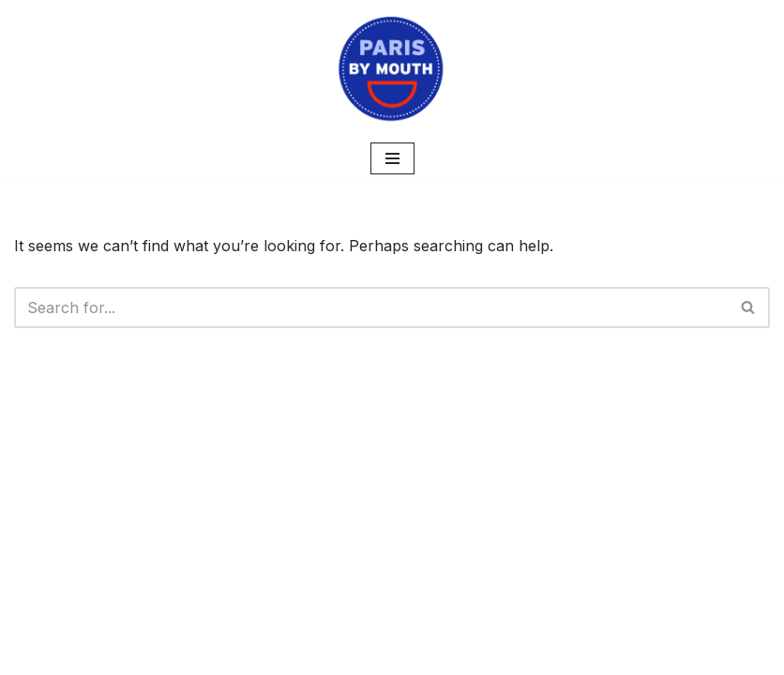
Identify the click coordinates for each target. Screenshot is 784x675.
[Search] (371, 307)
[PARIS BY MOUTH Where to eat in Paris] (392, 69)
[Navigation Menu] (392, 158)
